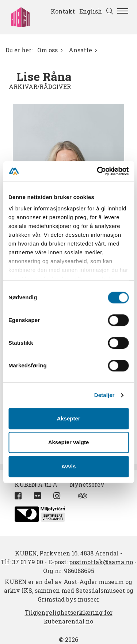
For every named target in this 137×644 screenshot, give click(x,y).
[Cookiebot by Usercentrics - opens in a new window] (98, 171)
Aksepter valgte (69, 442)
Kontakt (63, 11)
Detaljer (104, 395)
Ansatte (80, 50)
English (91, 11)
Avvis (68, 466)
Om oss (47, 50)
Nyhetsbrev (87, 484)
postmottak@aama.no (101, 562)
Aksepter (68, 418)
